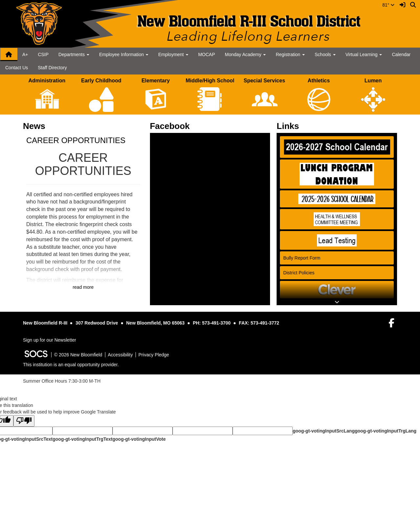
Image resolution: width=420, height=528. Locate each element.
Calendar (401, 54)
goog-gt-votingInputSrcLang (324, 431)
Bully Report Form (302, 258)
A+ (25, 54)
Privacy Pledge (154, 355)
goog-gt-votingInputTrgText (82, 439)
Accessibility (120, 355)
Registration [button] (290, 54)
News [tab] (36, 126)
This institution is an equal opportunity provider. (71, 365)
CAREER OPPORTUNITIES (76, 140)
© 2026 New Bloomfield (78, 355)
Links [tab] (290, 126)
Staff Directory (52, 68)
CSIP (43, 54)
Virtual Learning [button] (364, 54)
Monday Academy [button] (245, 54)
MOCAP (207, 54)
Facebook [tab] (172, 126)
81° (388, 5)
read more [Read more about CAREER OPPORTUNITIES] (83, 287)
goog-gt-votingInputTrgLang (386, 431)
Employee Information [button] (124, 54)
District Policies (299, 273)
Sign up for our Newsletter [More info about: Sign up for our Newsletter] (50, 340)
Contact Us (17, 68)
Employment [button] (173, 54)
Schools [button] (325, 54)
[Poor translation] (24, 421)
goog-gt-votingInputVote (139, 439)
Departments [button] (74, 54)
